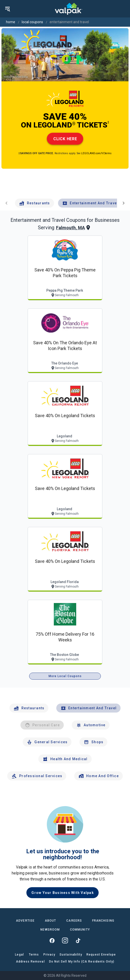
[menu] (7, 9)
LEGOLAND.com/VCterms (96, 153)
